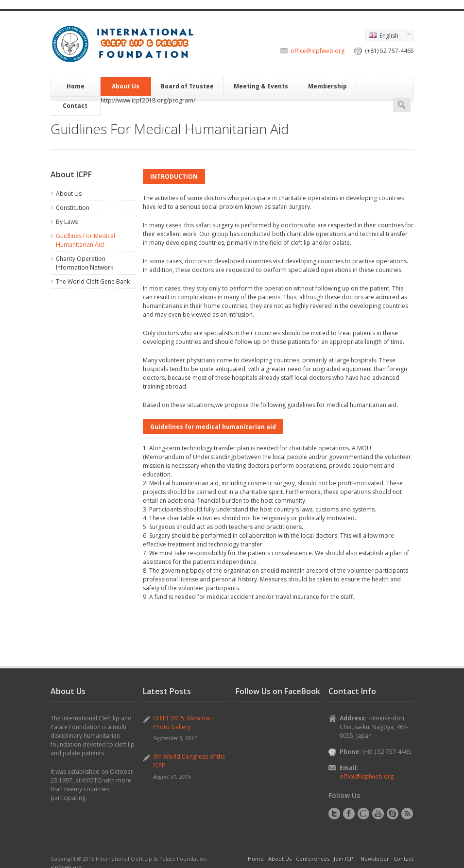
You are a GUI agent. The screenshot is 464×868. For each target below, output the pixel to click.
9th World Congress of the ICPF (189, 761)
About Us (126, 86)
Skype (393, 814)
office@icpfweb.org (318, 51)
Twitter (334, 814)
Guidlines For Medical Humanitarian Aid (86, 240)
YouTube (378, 814)
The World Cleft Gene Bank (93, 281)
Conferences (313, 859)
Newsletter (375, 859)
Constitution (73, 208)
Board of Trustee (187, 86)
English (388, 36)
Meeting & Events (261, 86)
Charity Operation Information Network (85, 263)
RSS (407, 814)
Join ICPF (345, 859)
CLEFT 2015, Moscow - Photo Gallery (183, 723)
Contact (75, 106)
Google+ (363, 814)
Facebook (349, 814)
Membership (327, 86)
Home (76, 86)
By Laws (67, 222)
